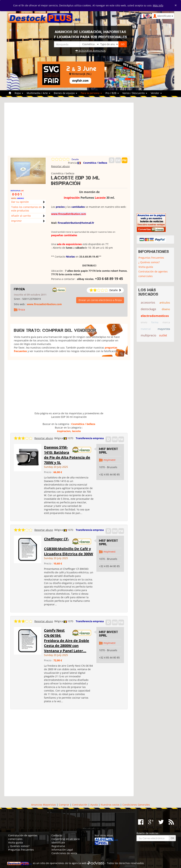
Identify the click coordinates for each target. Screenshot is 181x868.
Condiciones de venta (64, 853)
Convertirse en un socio (66, 839)
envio (144, 322)
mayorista (164, 329)
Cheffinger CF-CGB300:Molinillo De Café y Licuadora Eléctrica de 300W (68, 546)
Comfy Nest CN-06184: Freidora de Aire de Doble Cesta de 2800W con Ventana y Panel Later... (67, 640)
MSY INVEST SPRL (109, 451)
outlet (163, 335)
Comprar (64, 805)
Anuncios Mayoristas (44, 805)
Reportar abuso (60, 166)
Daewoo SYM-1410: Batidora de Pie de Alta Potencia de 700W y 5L (67, 455)
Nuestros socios (110, 805)
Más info (158, 5)
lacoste (76, 431)
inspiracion (64, 431)
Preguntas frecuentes (151, 258)
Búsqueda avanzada (90, 51)
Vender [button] (156, 93)
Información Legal (62, 850)
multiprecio (148, 335)
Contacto (57, 835)
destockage (148, 309)
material (146, 329)
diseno (166, 309)
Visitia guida (146, 267)
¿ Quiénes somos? (149, 262)
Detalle (75, 159)
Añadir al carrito (21, 216)
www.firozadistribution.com (44, 304)
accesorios (148, 302)
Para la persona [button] (91, 93)
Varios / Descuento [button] (135, 93)
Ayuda (94, 805)
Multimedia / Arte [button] (38, 93)
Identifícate (58, 842)
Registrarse (58, 846)
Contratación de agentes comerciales (153, 274)
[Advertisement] (69, 131)
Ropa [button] (19, 93)
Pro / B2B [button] (112, 93)
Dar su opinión (20, 202)
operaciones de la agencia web (68, 863)
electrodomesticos (155, 316)
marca (166, 322)
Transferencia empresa (90, 438)
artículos (165, 302)
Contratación (80, 805)
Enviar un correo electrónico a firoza (100, 300)
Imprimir (16, 221)
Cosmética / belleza (95, 163)
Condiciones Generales (136, 805)
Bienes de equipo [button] (65, 93)
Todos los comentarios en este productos (26, 209)
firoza (20, 289)
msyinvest (109, 460)
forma (155, 322)
